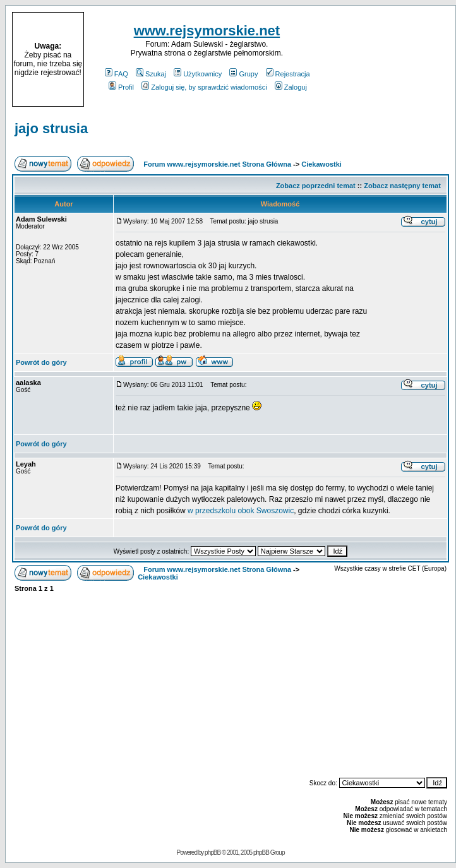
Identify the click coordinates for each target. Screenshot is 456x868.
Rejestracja (288, 74)
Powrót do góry (41, 362)
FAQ (117, 74)
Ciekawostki (321, 164)
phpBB (213, 853)
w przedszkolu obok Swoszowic (241, 511)
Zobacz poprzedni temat (316, 186)
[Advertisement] (389, 59)
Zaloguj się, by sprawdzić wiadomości (204, 87)
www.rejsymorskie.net (207, 31)
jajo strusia (51, 128)
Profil (121, 87)
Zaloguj (291, 87)
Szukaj (151, 74)
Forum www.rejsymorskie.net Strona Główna (217, 164)
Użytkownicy (198, 74)
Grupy (243, 74)
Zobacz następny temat (402, 186)
